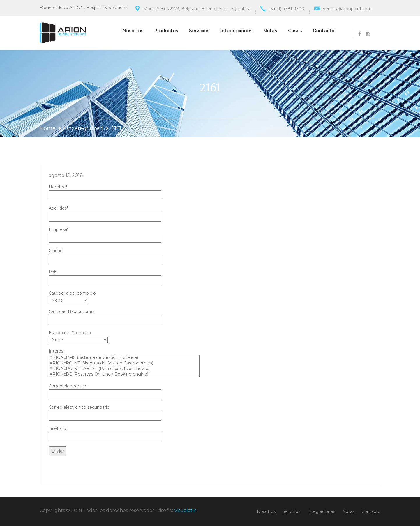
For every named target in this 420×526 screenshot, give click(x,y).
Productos (166, 31)
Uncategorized (83, 128)
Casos (295, 31)
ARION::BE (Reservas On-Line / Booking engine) (124, 374)
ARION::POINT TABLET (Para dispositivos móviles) (124, 369)
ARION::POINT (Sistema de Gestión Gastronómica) (124, 363)
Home (48, 128)
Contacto (324, 31)
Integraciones (236, 31)
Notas (270, 31)
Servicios (199, 31)
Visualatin (185, 510)
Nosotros (133, 31)
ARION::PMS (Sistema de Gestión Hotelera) (124, 358)
